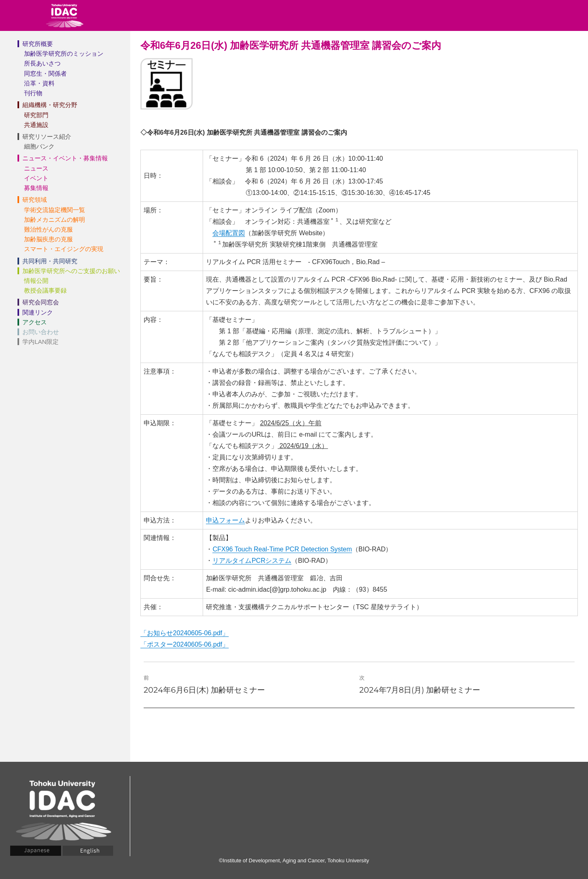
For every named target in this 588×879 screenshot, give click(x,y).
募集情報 (36, 188)
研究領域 (35, 200)
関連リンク (38, 312)
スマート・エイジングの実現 (64, 249)
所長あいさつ (42, 63)
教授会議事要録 (45, 290)
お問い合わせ (41, 332)
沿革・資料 (39, 83)
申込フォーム (225, 520)
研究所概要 (38, 44)
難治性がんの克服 (48, 229)
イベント (36, 178)
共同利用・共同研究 (50, 261)
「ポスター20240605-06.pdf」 (185, 644)
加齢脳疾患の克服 (48, 239)
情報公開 (36, 281)
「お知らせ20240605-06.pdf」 (185, 633)
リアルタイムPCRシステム (252, 561)
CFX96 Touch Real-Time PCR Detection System (282, 549)
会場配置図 (229, 233)
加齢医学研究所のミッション (64, 54)
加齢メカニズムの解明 (55, 220)
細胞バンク (39, 146)
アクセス (35, 322)
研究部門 (36, 115)
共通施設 (36, 125)
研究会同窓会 (41, 302)
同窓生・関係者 (45, 73)
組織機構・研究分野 (50, 105)
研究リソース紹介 (47, 137)
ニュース (36, 168)
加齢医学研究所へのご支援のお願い (71, 271)
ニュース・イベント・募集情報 (65, 158)
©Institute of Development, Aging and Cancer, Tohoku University (294, 860)
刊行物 (33, 93)
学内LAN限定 (40, 342)
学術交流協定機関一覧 (55, 210)
